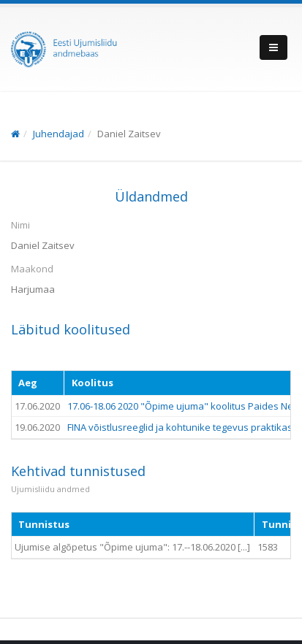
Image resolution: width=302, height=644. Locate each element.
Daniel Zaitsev (129, 134)
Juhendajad (58, 134)
